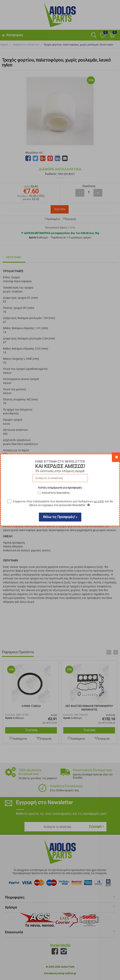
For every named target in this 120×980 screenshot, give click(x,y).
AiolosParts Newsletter (56, 493)
